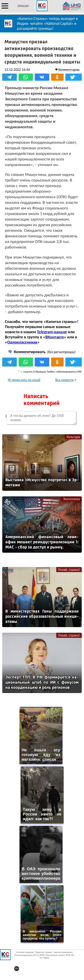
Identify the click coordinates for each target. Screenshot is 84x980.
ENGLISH (23, 6)
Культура (73, 437)
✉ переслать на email (24, 380)
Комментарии (69, 70)
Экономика (71, 499)
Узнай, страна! (69, 570)
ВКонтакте (55, 337)
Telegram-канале (52, 332)
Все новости (65, 380)
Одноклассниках (22, 342)
